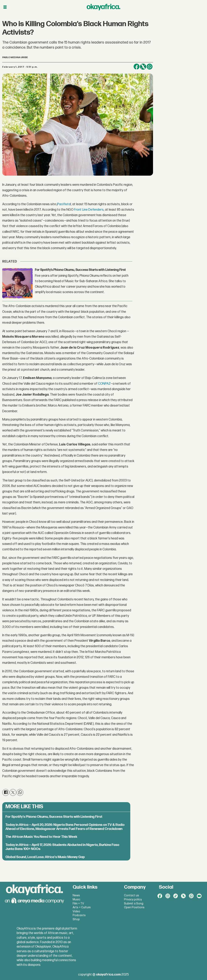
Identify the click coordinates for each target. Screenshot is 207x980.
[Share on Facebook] (137, 67)
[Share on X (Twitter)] (143, 67)
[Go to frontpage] (103, 7)
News (76, 895)
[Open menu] (5, 7)
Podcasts (79, 915)
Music (77, 899)
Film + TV (78, 904)
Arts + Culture (82, 907)
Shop (76, 919)
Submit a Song (134, 904)
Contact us (132, 895)
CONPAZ (104, 384)
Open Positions (134, 907)
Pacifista (64, 204)
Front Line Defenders (89, 210)
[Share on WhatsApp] (150, 67)
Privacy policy (133, 899)
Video (76, 911)
